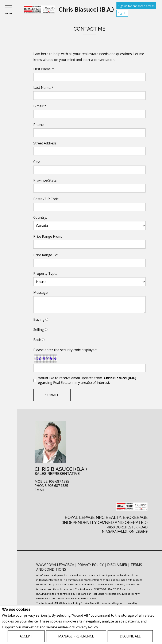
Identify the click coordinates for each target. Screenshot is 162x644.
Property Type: (45, 273)
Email (40, 490)
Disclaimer (117, 565)
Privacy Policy (87, 627)
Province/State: (45, 180)
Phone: (39, 125)
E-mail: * (40, 106)
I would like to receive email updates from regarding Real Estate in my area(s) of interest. (87, 380)
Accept (26, 636)
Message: (41, 292)
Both (37, 340)
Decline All (130, 636)
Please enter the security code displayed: (65, 350)
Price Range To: (46, 255)
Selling (39, 330)
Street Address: (45, 143)
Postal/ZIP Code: (46, 199)
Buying (39, 319)
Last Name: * (44, 88)
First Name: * (44, 69)
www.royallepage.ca (55, 565)
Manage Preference (76, 636)
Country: (40, 217)
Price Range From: (48, 236)
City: (37, 162)
